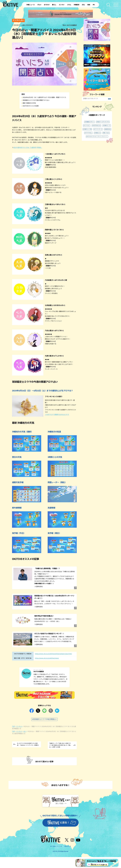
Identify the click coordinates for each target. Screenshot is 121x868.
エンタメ (19, 727)
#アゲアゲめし (88, 133)
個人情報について (55, 846)
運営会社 (67, 846)
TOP (13, 727)
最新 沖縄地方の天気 (29, 103)
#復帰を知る (108, 129)
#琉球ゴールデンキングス (103, 122)
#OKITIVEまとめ (96, 126)
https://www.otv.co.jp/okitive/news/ (47, 658)
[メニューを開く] (116, 5)
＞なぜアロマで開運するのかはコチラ (57, 415)
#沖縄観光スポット (89, 122)
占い (25, 732)
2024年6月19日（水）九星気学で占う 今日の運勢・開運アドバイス (44, 97)
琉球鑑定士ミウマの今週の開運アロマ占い (36, 100)
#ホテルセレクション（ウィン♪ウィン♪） (97, 136)
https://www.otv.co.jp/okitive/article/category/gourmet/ (53, 654)
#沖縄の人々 (97, 133)
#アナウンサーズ (98, 129)
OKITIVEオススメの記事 (31, 106)
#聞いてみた (106, 133)
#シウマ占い (87, 126)
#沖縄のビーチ (107, 126)
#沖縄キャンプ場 (87, 129)
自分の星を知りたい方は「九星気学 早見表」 (28, 148)
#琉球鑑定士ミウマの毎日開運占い (44, 719)
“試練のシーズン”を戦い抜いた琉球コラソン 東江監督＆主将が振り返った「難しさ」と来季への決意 (60, 745)
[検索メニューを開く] (109, 5)
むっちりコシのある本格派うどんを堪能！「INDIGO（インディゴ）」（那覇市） (28, 744)
